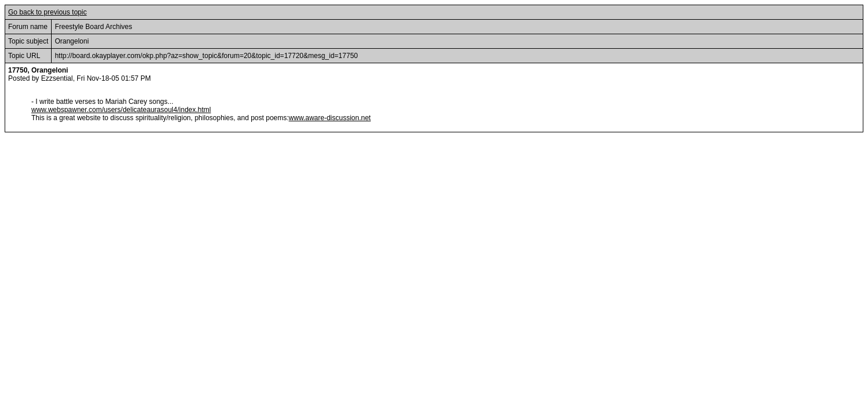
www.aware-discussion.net (330, 118)
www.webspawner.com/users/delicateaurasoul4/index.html (121, 110)
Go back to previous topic (47, 12)
